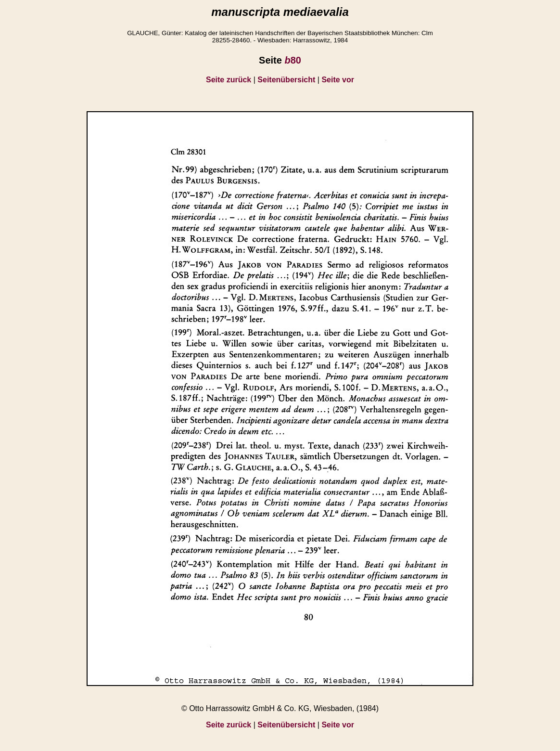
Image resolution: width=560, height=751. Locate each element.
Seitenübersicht (286, 80)
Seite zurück (229, 80)
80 (293, 60)
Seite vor (338, 80)
